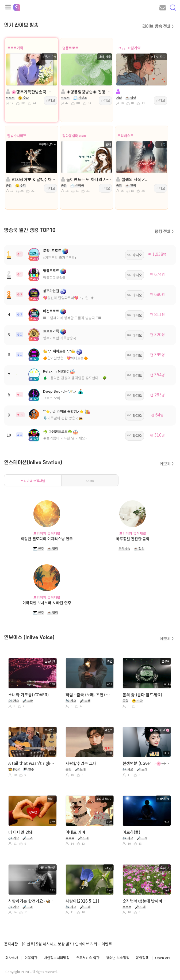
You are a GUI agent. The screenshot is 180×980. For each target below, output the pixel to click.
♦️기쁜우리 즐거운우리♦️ (60, 258)
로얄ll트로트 (52, 251)
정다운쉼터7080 (74, 136)
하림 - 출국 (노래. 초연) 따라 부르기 (89, 695)
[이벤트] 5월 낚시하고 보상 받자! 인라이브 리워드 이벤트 (67, 944)
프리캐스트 (125, 136)
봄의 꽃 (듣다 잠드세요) (142, 695)
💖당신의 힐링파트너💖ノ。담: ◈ (68, 298)
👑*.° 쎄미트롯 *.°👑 (59, 351)
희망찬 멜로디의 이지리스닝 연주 (47, 539)
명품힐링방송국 (54, 278)
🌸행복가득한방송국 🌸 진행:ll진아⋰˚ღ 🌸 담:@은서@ (31, 92)
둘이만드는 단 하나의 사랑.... (86, 179)
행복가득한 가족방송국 (60, 338)
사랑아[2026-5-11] (82, 901)
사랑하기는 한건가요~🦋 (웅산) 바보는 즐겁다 (32, 901)
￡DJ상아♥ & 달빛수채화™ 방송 (31, 179)
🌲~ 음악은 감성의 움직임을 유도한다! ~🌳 (75, 378)
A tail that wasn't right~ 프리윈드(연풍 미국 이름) (32, 763)
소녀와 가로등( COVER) (28, 695)
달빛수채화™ (17, 136)
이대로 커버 (75, 832)
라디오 (51, 100)
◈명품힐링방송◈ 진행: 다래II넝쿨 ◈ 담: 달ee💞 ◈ (86, 92)
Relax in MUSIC (56, 371)
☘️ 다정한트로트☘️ (58, 431)
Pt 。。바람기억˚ (129, 48)
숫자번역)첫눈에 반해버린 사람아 (146, 901)
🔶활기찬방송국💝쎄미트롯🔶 (66, 358)
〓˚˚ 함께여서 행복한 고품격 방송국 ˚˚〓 (72, 318)
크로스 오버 (52, 398)
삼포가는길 (51, 291)
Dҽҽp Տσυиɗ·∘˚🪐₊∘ (60, 391)
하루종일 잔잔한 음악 (133, 539)
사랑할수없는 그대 (81, 763)
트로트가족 (15, 48)
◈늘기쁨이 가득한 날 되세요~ (65, 438)
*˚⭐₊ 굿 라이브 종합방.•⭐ (63, 411)
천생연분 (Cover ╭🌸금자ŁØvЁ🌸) (146, 763)
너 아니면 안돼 (21, 832)
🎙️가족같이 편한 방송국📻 (63, 418)
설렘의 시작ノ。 (133, 179)
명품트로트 (70, 48)
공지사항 (11, 944)
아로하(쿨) (131, 832)
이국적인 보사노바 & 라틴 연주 (47, 603)
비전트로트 (51, 311)
